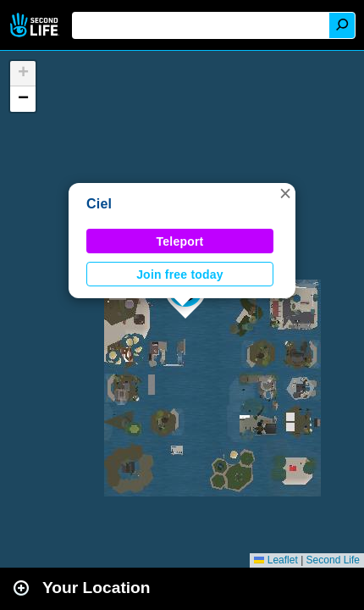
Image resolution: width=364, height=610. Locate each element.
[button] (285, 193)
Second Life (36, 25)
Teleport (180, 241)
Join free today (180, 274)
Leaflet (276, 560)
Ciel (99, 204)
